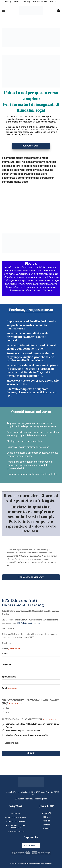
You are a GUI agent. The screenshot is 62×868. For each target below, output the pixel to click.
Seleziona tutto (12, 743)
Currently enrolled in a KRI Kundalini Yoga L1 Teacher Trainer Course (33, 726)
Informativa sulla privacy (15, 818)
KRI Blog (46, 821)
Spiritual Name (9, 677)
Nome (5, 654)
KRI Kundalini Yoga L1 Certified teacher (23, 731)
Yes (8, 708)
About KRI (46, 813)
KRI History (47, 817)
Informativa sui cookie (15, 822)
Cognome (6, 664)
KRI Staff (47, 829)
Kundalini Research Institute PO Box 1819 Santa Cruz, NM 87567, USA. (33, 793)
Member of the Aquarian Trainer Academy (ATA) (27, 735)
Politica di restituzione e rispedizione (16, 827)
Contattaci (16, 814)
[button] (4, 11)
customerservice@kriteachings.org (31, 799)
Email (10, 688)
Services (46, 825)
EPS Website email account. (28, 623)
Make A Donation (31, 845)
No (7, 713)
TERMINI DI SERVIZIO (16, 832)
